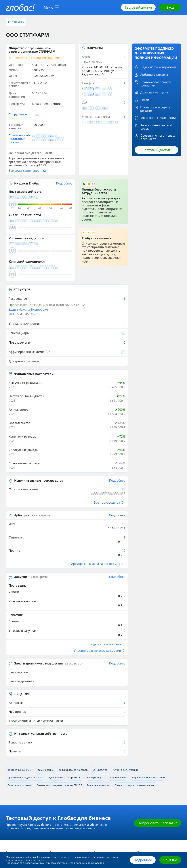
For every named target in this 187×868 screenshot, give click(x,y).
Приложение (57, 800)
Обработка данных (148, 795)
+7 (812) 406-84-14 (22, 816)
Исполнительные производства (39, 452)
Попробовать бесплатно (158, 760)
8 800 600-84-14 (25, 809)
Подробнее (143, 860)
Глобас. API (56, 795)
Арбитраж (22, 482)
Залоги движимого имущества (39, 601)
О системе (100, 789)
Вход (170, 7)
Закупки (21, 531)
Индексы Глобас (27, 183)
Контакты (143, 789)
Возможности (14, 789)
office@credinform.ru (26, 830)
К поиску (16, 22)
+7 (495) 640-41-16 (22, 823)
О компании (101, 795)
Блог (8, 795)
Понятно (170, 860)
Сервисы (55, 789)
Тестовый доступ (138, 7)
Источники (100, 800)
